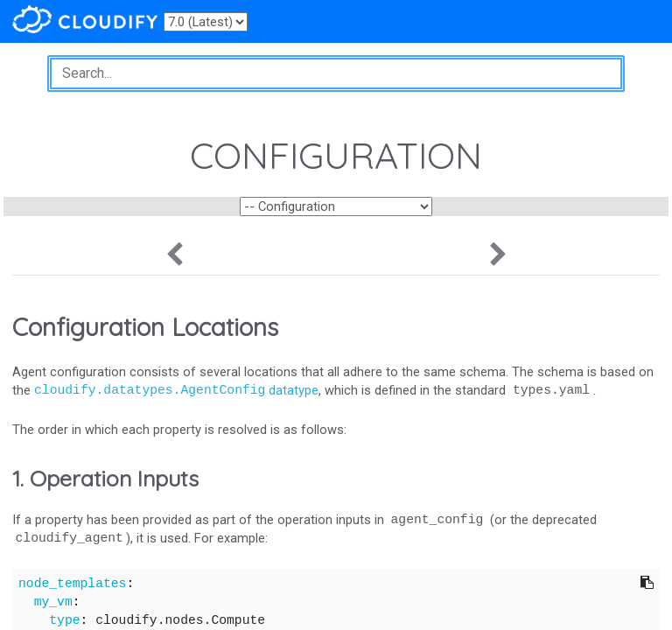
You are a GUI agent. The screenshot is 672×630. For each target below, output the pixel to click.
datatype (176, 390)
